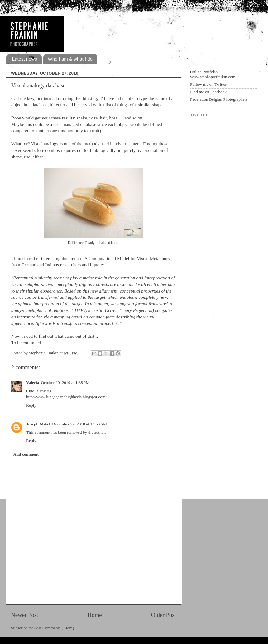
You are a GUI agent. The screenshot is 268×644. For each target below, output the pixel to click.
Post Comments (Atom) (54, 628)
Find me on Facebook (208, 92)
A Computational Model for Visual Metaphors (127, 259)
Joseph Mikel (38, 424)
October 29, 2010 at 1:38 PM (65, 383)
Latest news (25, 59)
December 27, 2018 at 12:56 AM (79, 424)
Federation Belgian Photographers (219, 99)
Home (95, 615)
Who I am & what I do (70, 59)
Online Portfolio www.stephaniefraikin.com (213, 74)
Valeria (33, 383)
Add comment (26, 454)
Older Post (164, 615)
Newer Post (25, 615)
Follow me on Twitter (208, 84)
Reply (31, 405)
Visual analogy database (38, 85)
